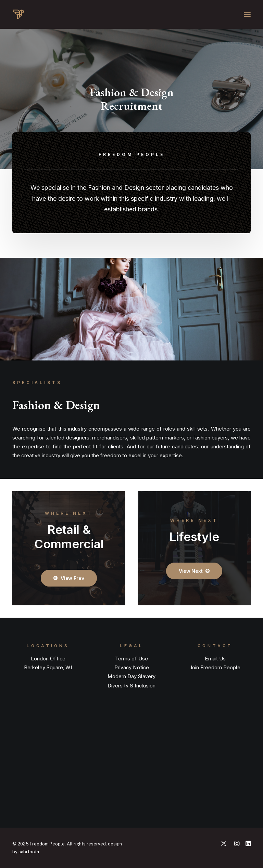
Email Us (215, 659)
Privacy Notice (132, 667)
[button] (247, 14)
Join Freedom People (215, 667)
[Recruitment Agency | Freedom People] (46, 14)
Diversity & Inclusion (131, 686)
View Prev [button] (69, 578)
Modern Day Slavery (131, 676)
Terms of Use (131, 659)
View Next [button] (194, 571)
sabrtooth (29, 852)
